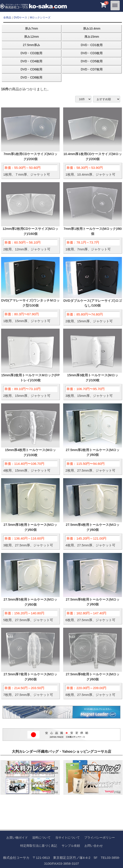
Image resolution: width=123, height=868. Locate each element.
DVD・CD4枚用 (32, 61)
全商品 (7, 18)
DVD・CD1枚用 (92, 45)
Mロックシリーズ (40, 18)
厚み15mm (92, 37)
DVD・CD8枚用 (32, 77)
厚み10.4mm (92, 29)
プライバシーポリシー (100, 838)
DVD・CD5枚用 (92, 61)
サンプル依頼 (71, 845)
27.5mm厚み (31, 45)
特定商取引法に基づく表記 (39, 845)
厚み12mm (31, 37)
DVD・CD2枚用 (32, 53)
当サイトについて (68, 838)
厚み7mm (31, 29)
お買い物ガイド (17, 838)
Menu (115, 4)
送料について (41, 838)
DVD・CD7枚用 (92, 69)
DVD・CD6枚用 (32, 69)
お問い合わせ (94, 845)
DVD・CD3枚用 (92, 53)
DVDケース (20, 18)
